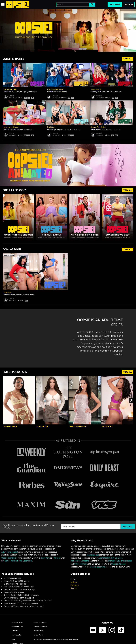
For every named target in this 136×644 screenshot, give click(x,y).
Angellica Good (63, 130)
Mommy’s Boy (114, 561)
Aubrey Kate (8, 130)
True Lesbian (126, 561)
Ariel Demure (107, 92)
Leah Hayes (33, 92)
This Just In (96, 89)
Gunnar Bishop (61, 92)
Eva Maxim (18, 130)
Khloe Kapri (52, 130)
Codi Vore (45, 558)
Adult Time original (10, 552)
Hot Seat (8, 292)
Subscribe (128, 527)
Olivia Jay (51, 92)
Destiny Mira (9, 92)
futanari (57, 558)
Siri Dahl (5, 561)
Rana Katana (75, 130)
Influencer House (11, 127)
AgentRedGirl (104, 558)
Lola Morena (28, 130)
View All (128, 59)
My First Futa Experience (22, 561)
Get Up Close (117, 558)
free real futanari (118, 564)
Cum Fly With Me (55, 89)
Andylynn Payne (21, 92)
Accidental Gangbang (80, 561)
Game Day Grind (99, 127)
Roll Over (51, 127)
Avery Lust (117, 92)
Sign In (129, 5)
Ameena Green (9, 295)
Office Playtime (81, 564)
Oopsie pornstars (9, 558)
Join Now (115, 5)
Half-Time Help (10, 89)
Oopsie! (11, 96)
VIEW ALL (128, 190)
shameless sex (93, 555)
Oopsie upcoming (98, 567)
